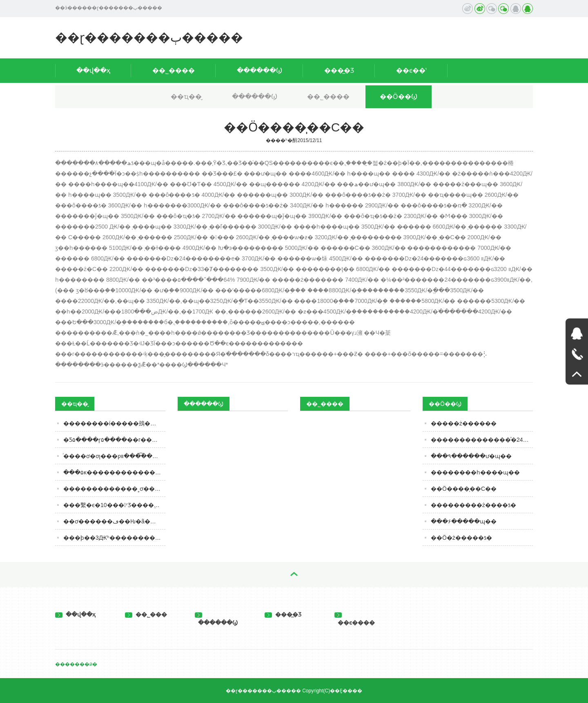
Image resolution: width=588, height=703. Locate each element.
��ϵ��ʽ (411, 70)
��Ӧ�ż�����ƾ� (461, 538)
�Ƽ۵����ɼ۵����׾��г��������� (114, 440)
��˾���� (174, 70)
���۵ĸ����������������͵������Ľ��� (114, 472)
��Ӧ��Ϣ (399, 97)
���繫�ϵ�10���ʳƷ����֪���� (114, 505)
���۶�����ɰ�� (464, 521)
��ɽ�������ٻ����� (149, 37)
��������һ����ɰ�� (475, 472)
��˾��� (146, 614)
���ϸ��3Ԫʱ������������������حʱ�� (114, 538)
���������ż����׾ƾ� (473, 505)
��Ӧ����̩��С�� (464, 489)
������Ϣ (259, 70)
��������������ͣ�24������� (482, 440)
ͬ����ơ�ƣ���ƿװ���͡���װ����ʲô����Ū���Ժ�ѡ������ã (114, 456)
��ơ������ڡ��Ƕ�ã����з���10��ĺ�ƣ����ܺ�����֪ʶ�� (114, 521)
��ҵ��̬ (186, 97)
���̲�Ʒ (339, 70)
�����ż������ (464, 423)
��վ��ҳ (93, 70)
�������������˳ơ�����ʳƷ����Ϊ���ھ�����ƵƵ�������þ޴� (114, 489)
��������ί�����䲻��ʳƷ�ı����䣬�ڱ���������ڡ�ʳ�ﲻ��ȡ (114, 423)
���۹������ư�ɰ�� (471, 456)
